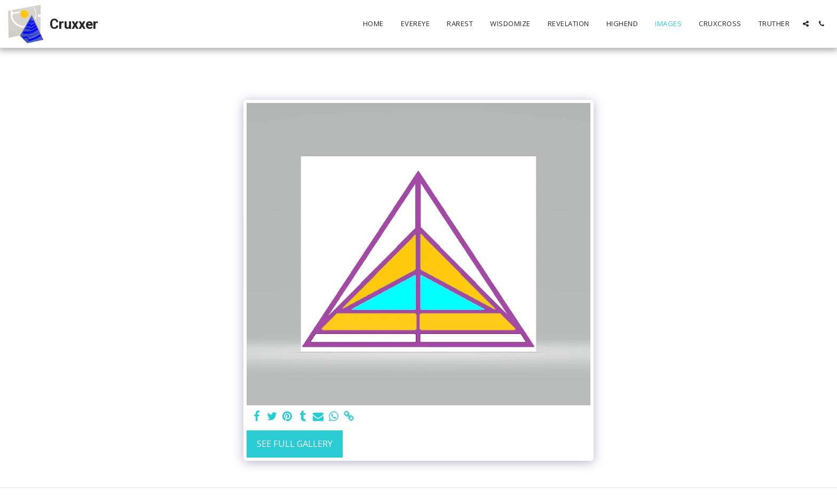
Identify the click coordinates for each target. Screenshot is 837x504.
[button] (806, 24)
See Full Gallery (295, 443)
